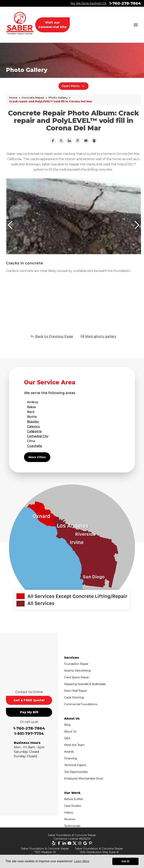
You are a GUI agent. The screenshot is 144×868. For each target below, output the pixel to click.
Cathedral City (38, 436)
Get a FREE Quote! (29, 700)
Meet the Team (74, 745)
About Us (70, 731)
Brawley (33, 422)
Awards (69, 752)
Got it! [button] (125, 861)
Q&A (67, 738)
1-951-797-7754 (29, 734)
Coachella (34, 446)
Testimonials (72, 826)
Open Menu (73, 86)
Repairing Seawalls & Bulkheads (85, 684)
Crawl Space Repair (77, 677)
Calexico (33, 426)
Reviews (70, 819)
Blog (67, 725)
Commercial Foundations (81, 704)
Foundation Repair (76, 664)
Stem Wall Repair (75, 691)
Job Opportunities (76, 772)
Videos (69, 813)
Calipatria (34, 431)
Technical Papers (75, 765)
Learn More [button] (82, 861)
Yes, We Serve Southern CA (88, 3)
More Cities (37, 457)
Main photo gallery (99, 336)
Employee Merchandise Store (84, 779)
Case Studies (73, 806)
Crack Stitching (74, 697)
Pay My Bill (29, 712)
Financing (70, 758)
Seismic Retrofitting (77, 671)
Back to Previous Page (52, 336)
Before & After (74, 799)
